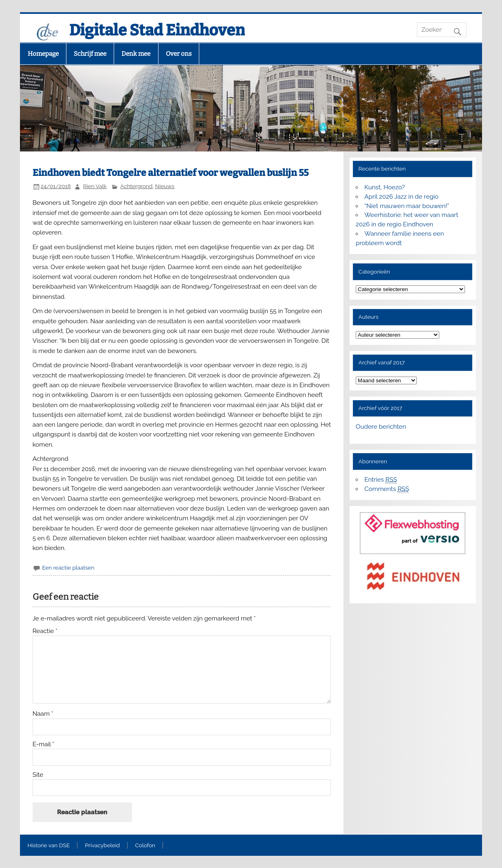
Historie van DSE (49, 846)
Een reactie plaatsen (68, 568)
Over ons (179, 54)
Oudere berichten (381, 427)
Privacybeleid (102, 846)
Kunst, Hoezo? (384, 187)
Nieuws (165, 186)
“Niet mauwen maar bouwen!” (407, 206)
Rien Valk (95, 186)
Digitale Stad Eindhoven (157, 30)
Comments (387, 489)
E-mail (44, 744)
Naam (43, 714)
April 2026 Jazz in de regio (401, 197)
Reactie (45, 631)
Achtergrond (136, 186)
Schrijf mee (90, 54)
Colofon (145, 846)
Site (38, 775)
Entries (381, 480)
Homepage (43, 54)
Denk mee (136, 54)
